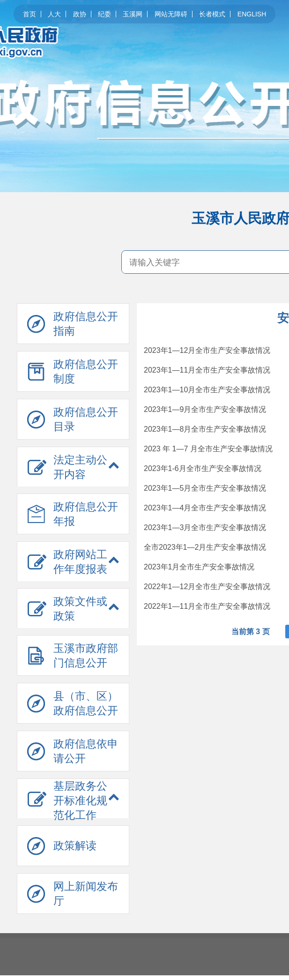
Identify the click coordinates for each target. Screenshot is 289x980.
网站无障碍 (171, 14)
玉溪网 (133, 14)
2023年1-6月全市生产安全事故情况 (203, 468)
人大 (54, 14)
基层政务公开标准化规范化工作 (80, 800)
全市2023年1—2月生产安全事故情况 (205, 547)
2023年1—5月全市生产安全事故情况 (205, 488)
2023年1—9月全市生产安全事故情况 (205, 409)
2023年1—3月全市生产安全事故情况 (205, 527)
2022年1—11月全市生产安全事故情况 (207, 606)
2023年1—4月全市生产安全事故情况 (205, 508)
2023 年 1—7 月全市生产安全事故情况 (208, 449)
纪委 (104, 14)
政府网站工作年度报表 (80, 562)
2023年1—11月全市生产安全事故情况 (207, 370)
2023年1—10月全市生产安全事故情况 (207, 390)
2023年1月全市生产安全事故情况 (199, 567)
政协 (80, 14)
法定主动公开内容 (80, 467)
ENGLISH (252, 14)
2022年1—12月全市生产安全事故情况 (207, 587)
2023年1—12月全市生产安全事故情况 (207, 350)
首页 (30, 14)
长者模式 (212, 14)
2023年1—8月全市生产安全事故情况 (205, 429)
